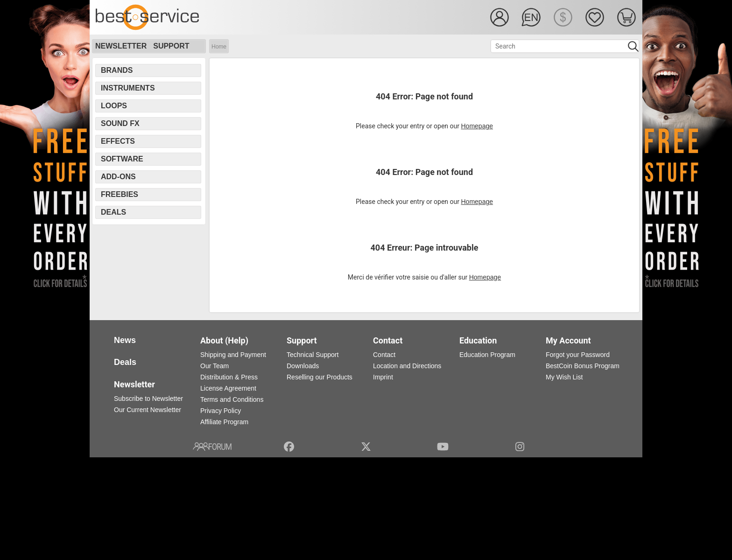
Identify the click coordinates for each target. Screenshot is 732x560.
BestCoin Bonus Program (583, 366)
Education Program (487, 355)
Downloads (303, 366)
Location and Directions (407, 366)
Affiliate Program (224, 422)
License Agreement (228, 388)
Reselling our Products (320, 377)
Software (122, 159)
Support (171, 46)
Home (219, 47)
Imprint (383, 377)
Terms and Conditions (232, 399)
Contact (384, 355)
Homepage (477, 126)
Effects (118, 141)
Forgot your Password (578, 355)
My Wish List (564, 377)
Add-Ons (118, 177)
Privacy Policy (221, 411)
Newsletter (121, 46)
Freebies (120, 194)
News (125, 340)
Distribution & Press (229, 377)
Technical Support (313, 355)
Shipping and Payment (233, 355)
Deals (113, 212)
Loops (114, 106)
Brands (117, 70)
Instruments (128, 88)
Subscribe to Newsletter (148, 399)
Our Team (215, 366)
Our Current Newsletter (148, 410)
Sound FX (120, 123)
